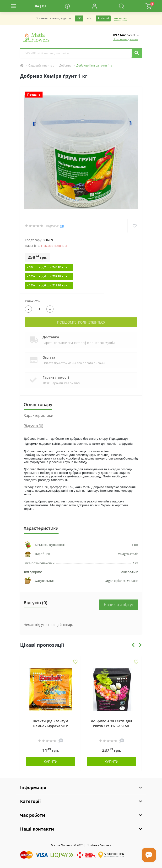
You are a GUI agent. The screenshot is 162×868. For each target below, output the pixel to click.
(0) (62, 226)
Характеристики (38, 415)
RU (44, 6)
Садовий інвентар (41, 65)
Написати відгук (119, 605)
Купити (51, 762)
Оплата (49, 357)
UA (37, 6)
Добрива (65, 65)
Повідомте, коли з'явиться (81, 322)
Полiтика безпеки (99, 845)
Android (103, 18)
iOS (79, 18)
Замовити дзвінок (126, 39)
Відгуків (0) (33, 426)
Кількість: (33, 301)
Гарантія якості (56, 377)
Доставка (51, 337)
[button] (94, 6)
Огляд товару (38, 404)
